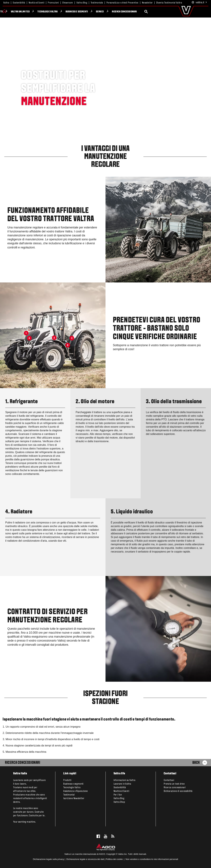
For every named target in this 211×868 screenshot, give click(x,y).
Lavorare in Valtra (122, 784)
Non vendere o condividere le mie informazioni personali (152, 859)
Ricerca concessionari (141, 12)
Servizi (116, 12)
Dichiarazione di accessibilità (178, 791)
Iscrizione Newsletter (74, 798)
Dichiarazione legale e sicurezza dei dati (85, 859)
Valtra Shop (119, 802)
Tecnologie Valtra (64, 12)
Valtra (6, 3)
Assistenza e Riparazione (76, 791)
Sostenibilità (19, 3)
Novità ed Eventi (37, 3)
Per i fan (118, 795)
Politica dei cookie (114, 859)
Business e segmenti (93, 12)
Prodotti (14, 12)
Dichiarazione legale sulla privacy (49, 859)
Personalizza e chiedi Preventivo (122, 3)
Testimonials (97, 3)
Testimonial (69, 795)
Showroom (68, 3)
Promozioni (53, 3)
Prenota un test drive (174, 784)
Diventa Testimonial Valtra (169, 3)
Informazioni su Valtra (125, 780)
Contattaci (169, 780)
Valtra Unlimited (36, 12)
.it (199, 3)
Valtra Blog (82, 3)
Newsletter (147, 3)
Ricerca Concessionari (23, 763)
